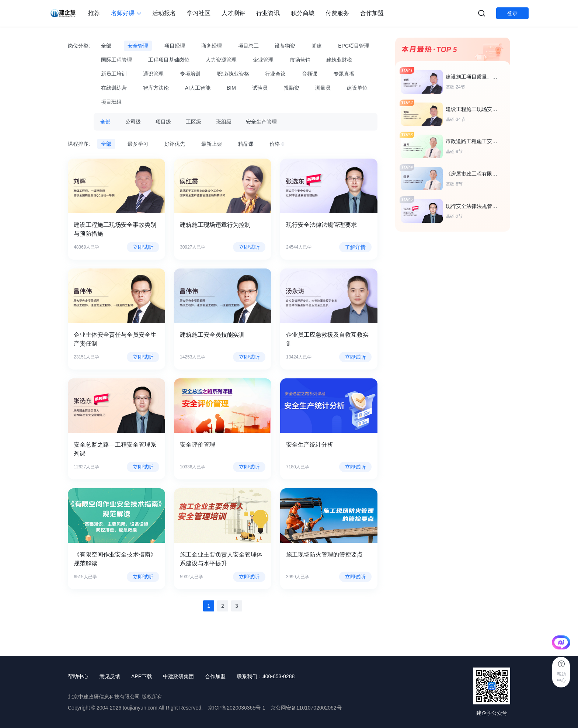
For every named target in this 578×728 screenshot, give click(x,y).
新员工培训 (114, 74)
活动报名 (164, 13)
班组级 (224, 122)
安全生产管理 (261, 122)
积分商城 (303, 13)
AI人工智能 (198, 88)
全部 (106, 46)
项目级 (163, 122)
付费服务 (337, 13)
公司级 (133, 122)
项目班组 (111, 102)
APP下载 (142, 676)
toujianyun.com (140, 708)
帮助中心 (78, 676)
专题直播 (344, 74)
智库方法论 (156, 88)
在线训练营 (114, 88)
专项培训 (190, 74)
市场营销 (300, 60)
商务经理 (212, 46)
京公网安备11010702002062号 (306, 708)
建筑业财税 (339, 60)
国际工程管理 (116, 60)
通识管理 (153, 74)
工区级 (194, 122)
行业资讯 (268, 13)
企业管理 (263, 60)
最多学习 (138, 144)
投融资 (292, 88)
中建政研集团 (178, 676)
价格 (278, 144)
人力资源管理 (221, 60)
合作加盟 (372, 13)
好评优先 (175, 144)
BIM (231, 88)
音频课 (310, 74)
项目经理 (175, 46)
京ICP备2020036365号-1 (237, 708)
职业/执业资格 (233, 74)
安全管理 (138, 46)
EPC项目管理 (354, 46)
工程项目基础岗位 (169, 60)
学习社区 (199, 13)
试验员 (260, 88)
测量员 (323, 88)
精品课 (246, 144)
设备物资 (285, 46)
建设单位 (357, 88)
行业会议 (275, 74)
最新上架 (212, 144)
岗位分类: (79, 46)
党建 (317, 46)
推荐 (94, 13)
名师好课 (126, 13)
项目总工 (248, 46)
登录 (512, 13)
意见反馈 (110, 676)
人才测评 (233, 13)
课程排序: (79, 144)
